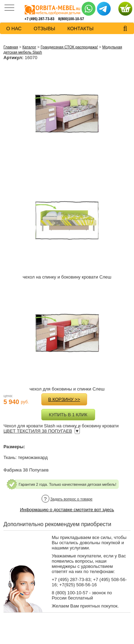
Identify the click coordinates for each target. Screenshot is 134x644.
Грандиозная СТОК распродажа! (69, 47)
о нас (14, 29)
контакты (81, 29)
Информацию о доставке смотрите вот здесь (67, 510)
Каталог (29, 47)
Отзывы (44, 29)
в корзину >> (64, 399)
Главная (11, 47)
